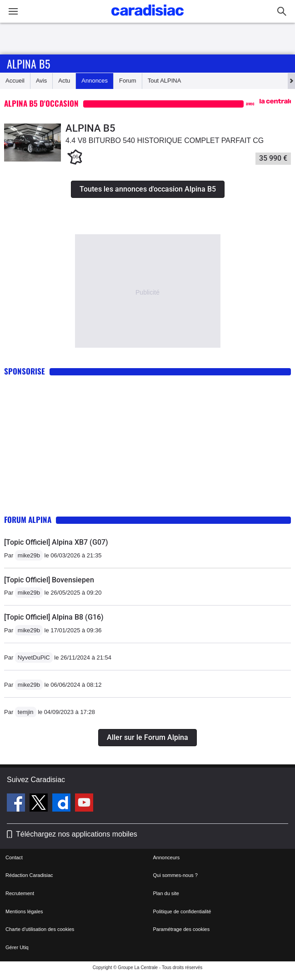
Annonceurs (167, 857)
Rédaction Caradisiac (29, 875)
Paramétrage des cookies (182, 929)
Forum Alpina (28, 520)
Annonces (95, 81)
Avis (41, 81)
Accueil (15, 81)
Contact (14, 857)
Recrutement (20, 893)
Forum (128, 81)
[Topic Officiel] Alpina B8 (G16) (54, 617)
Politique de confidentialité (182, 911)
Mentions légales (24, 911)
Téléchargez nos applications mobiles (77, 834)
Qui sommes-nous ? (175, 875)
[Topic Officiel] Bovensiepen (49, 580)
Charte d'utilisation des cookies (40, 929)
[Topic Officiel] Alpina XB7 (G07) (56, 542)
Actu (64, 81)
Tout (165, 81)
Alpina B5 (28, 64)
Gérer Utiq (17, 947)
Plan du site (166, 893)
